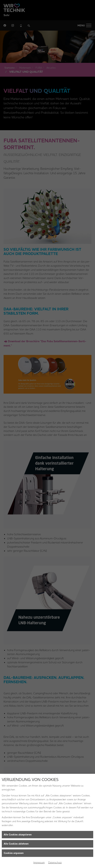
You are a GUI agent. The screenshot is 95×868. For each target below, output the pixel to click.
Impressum (39, 862)
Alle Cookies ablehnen (16, 844)
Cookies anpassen (14, 853)
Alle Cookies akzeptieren (18, 835)
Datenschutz (55, 862)
